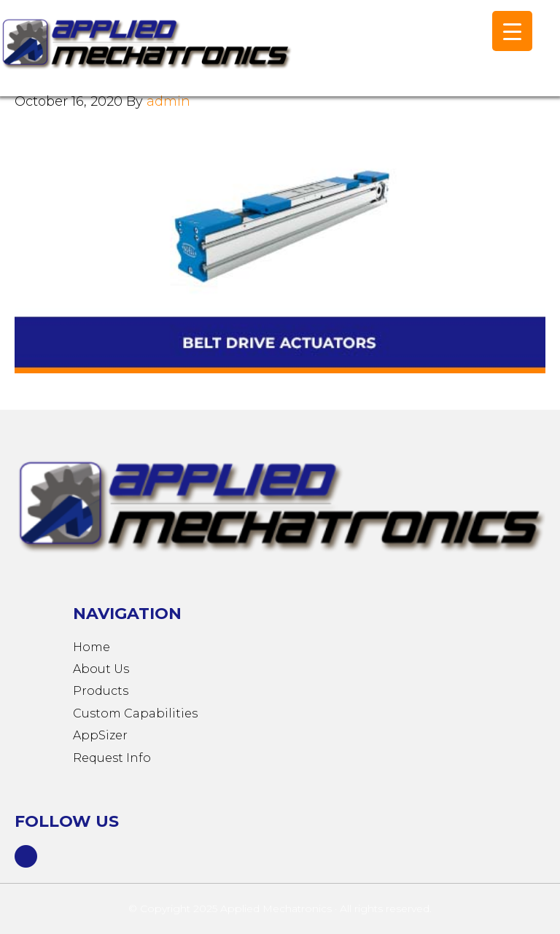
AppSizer (100, 735)
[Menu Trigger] (512, 31)
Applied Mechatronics (146, 55)
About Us (101, 669)
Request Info (112, 758)
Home (92, 647)
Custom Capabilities (135, 713)
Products (101, 691)
